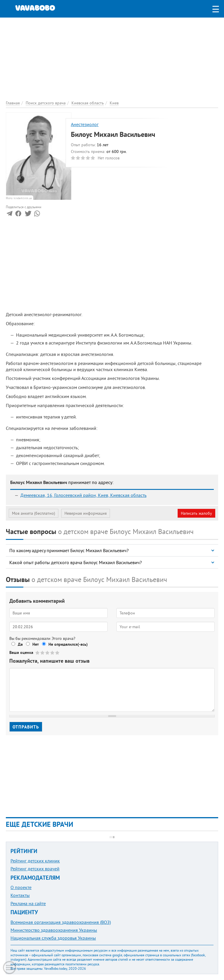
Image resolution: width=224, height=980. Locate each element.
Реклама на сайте (28, 903)
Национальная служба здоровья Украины (53, 938)
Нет (36, 644)
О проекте (21, 887)
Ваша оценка (21, 652)
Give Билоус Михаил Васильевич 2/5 (43, 653)
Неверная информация (86, 513)
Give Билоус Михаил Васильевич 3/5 (48, 653)
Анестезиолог (85, 124)
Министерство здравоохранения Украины (54, 930)
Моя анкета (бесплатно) (34, 513)
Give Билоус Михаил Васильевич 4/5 (53, 653)
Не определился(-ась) (68, 644)
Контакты (20, 895)
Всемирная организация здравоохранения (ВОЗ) (61, 922)
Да (20, 644)
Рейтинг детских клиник (35, 861)
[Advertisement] (112, 58)
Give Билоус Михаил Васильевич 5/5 (58, 653)
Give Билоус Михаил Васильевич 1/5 (38, 653)
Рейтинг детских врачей (35, 869)
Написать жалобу (196, 513)
